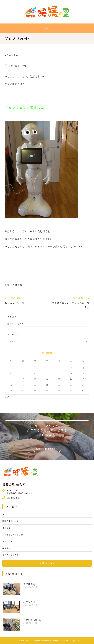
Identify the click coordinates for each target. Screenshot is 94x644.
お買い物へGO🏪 (32, 620)
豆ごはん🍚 (30, 584)
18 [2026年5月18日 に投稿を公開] (11, 385)
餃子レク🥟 (30, 602)
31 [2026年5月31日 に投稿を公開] (83, 391)
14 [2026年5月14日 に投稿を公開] (47, 379)
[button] (47, 449)
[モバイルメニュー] (47, 28)
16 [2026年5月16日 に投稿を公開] (71, 379)
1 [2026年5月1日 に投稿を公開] (59, 368)
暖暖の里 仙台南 (14, 485)
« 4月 (7, 397)
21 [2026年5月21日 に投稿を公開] (47, 385)
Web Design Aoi (72, 641)
